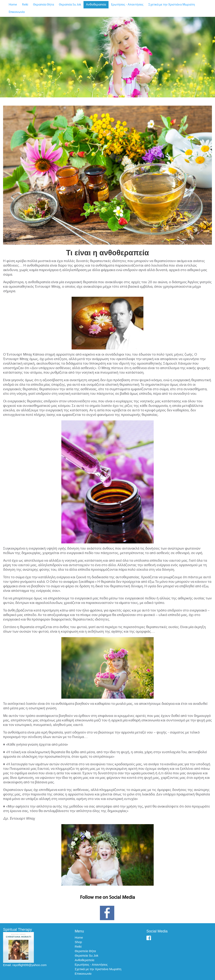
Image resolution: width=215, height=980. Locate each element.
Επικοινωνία (17, 12)
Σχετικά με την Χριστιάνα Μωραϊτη (172, 5)
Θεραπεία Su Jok (70, 5)
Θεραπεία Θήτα (43, 5)
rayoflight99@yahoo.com (30, 965)
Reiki (25, 5)
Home (13, 5)
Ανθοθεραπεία (96, 5)
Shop (78, 942)
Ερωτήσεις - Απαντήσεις (127, 5)
